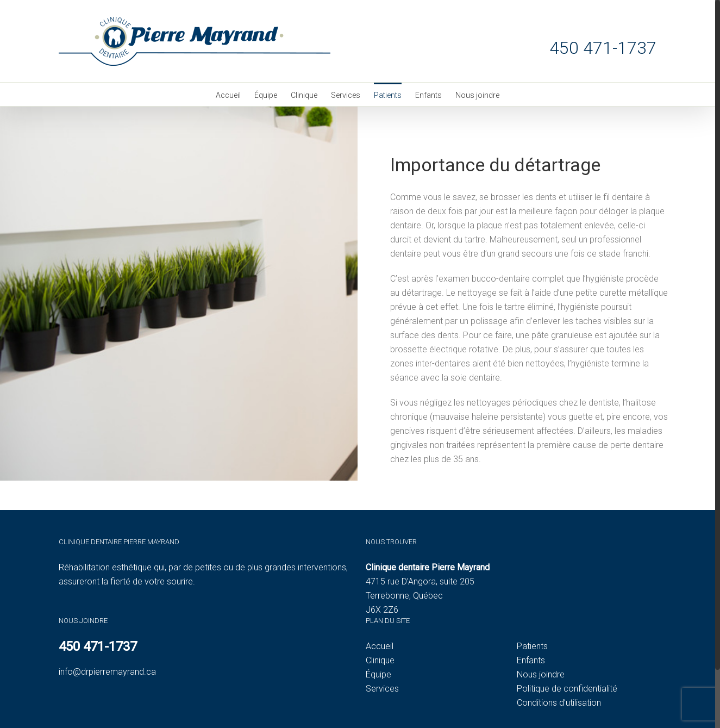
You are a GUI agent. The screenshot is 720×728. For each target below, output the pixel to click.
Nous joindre (541, 674)
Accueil (380, 646)
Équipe (378, 674)
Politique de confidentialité (567, 689)
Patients (532, 646)
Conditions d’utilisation (559, 703)
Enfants (531, 660)
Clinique (380, 660)
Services (382, 689)
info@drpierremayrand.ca (107, 672)
